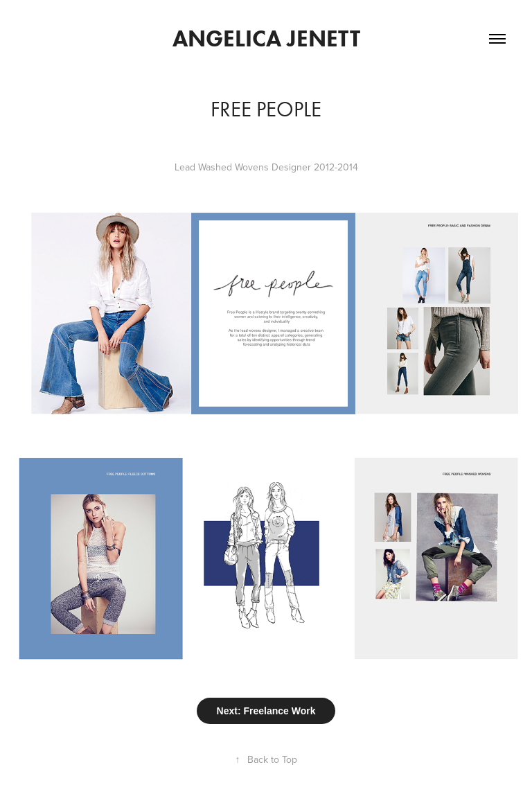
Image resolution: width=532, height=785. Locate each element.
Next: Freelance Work (266, 711)
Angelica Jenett (266, 38)
